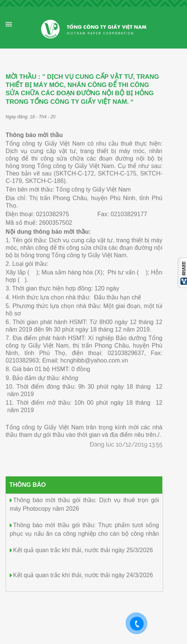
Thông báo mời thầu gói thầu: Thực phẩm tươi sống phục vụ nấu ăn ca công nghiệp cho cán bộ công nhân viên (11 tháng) (84, 533)
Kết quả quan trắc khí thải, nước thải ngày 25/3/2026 (83, 550)
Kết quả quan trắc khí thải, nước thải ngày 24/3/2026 (83, 575)
